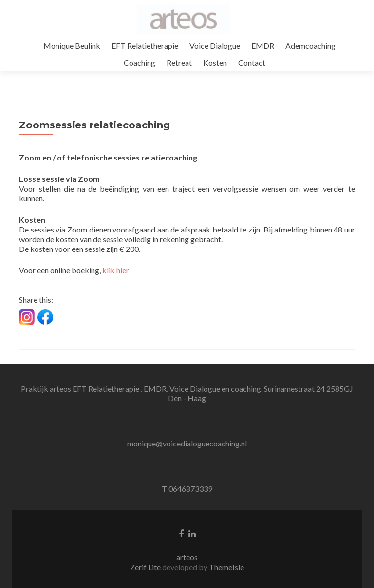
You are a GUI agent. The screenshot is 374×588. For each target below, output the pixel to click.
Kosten (215, 62)
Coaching (140, 62)
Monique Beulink (72, 45)
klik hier (116, 270)
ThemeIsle (226, 567)
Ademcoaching (310, 45)
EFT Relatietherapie (145, 45)
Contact (252, 62)
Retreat (179, 62)
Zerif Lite (146, 567)
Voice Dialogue (215, 45)
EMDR (263, 45)
